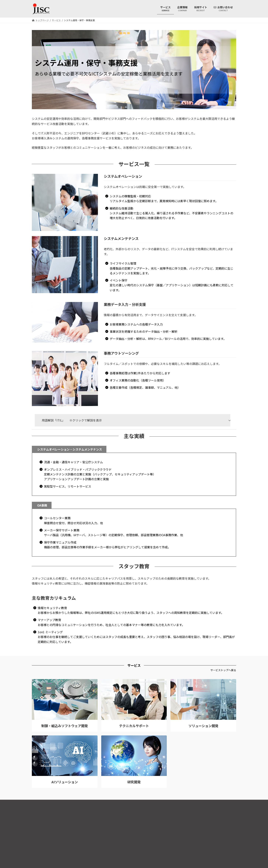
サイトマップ (226, 803)
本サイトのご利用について (183, 803)
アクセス (208, 803)
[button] (223, 670)
